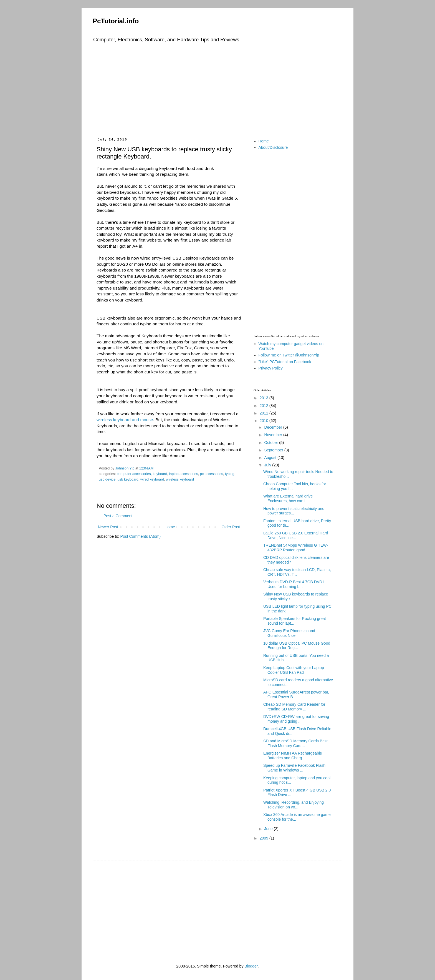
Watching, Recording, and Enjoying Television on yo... (294, 805)
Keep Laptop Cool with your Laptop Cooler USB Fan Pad (294, 670)
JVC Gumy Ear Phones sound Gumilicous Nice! (289, 633)
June (269, 829)
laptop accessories (183, 474)
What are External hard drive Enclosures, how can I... (288, 498)
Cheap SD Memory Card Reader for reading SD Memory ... (294, 707)
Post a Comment (118, 516)
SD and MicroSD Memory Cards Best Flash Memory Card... (295, 743)
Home (170, 527)
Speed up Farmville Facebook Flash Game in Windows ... (294, 768)
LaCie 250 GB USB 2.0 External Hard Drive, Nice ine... (296, 535)
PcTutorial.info (116, 21)
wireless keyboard (180, 479)
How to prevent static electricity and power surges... (294, 511)
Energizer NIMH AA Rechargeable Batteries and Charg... (293, 756)
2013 (265, 398)
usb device (107, 479)
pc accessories (212, 474)
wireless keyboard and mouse (125, 420)
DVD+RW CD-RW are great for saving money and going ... (296, 719)
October (272, 443)
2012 (265, 406)
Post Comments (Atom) (141, 536)
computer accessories (134, 474)
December (274, 427)
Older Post (231, 527)
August (271, 458)
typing (230, 474)
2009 (265, 838)
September (274, 450)
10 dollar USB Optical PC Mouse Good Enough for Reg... (297, 646)
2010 (265, 421)
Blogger (251, 966)
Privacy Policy (271, 368)
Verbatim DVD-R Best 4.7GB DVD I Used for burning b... (294, 584)
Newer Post (108, 527)
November (274, 435)
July (268, 465)
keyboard (160, 474)
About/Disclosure (273, 147)
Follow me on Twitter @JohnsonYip (289, 355)
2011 (265, 413)
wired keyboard (152, 479)
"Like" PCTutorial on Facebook (285, 362)
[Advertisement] (217, 89)
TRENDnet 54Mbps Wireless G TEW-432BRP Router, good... (296, 548)
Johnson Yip (125, 468)
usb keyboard (128, 479)
